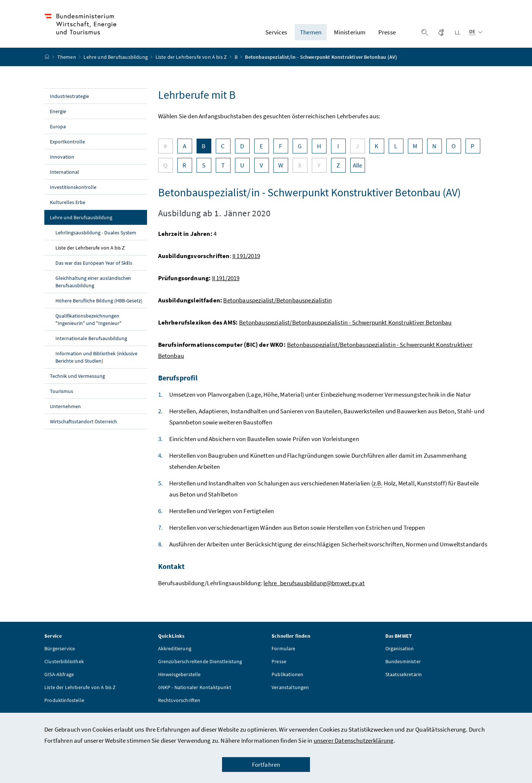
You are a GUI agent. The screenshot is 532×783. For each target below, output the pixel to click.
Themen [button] (311, 34)
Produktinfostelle (64, 704)
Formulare (284, 652)
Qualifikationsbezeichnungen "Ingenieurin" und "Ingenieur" (88, 323)
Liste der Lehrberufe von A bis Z (192, 60)
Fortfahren (266, 765)
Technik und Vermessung (77, 379)
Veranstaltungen (290, 691)
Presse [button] (387, 34)
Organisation (400, 652)
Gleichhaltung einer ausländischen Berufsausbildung (93, 285)
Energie (58, 115)
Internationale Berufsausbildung (91, 342)
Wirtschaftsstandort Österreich (83, 425)
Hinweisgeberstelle (180, 678)
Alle (358, 169)
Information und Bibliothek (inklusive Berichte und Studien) (96, 360)
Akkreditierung (175, 652)
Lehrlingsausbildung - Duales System (96, 236)
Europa (58, 130)
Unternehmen (65, 410)
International (64, 175)
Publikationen (287, 678)
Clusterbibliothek (64, 665)
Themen (67, 60)
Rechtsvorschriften (179, 704)
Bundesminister (403, 665)
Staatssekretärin (404, 678)
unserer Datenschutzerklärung (354, 740)
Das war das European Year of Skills (94, 266)
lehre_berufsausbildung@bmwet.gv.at (314, 586)
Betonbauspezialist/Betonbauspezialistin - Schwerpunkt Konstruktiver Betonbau (345, 326)
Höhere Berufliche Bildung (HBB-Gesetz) (99, 304)
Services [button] (276, 34)
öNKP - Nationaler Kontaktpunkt (195, 691)
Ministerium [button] (350, 34)
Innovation (62, 160)
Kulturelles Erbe (68, 206)
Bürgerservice (60, 652)
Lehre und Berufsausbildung (116, 60)
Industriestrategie (69, 99)
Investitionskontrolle (73, 190)
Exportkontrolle (67, 145)
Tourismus (62, 394)
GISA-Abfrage (59, 678)
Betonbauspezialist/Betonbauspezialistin (277, 304)
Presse (279, 665)
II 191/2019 (246, 259)
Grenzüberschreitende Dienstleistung (200, 665)
